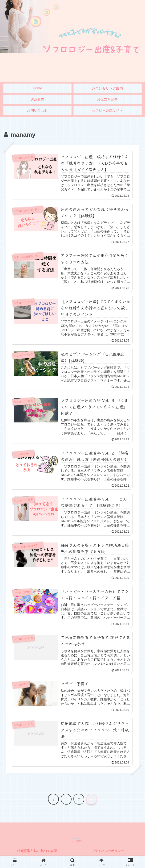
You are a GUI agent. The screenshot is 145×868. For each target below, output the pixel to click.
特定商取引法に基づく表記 (37, 853)
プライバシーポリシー (108, 853)
